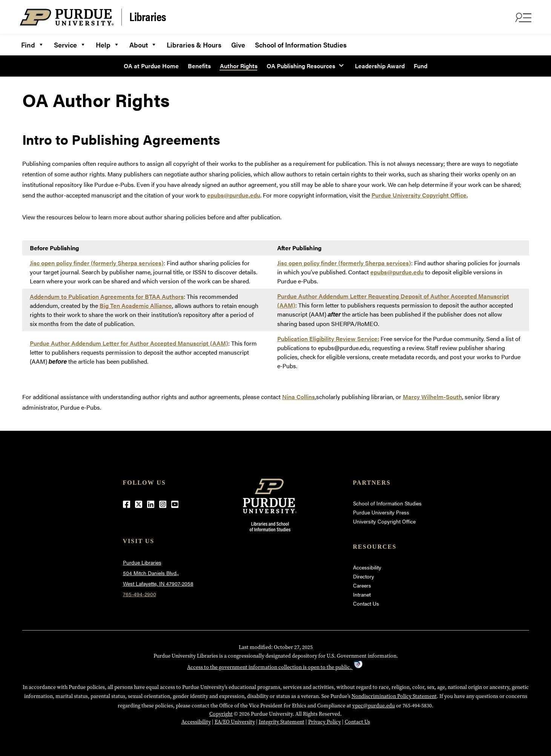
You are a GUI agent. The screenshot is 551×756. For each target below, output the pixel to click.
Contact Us (366, 603)
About (143, 44)
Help (108, 44)
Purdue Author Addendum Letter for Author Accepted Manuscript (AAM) (129, 343)
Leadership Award (380, 66)
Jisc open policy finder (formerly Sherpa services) (97, 263)
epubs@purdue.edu (234, 195)
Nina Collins (299, 397)
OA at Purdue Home (151, 66)
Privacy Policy (325, 722)
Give (238, 45)
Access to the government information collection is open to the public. (275, 667)
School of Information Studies (301, 45)
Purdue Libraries (142, 562)
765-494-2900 (140, 594)
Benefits (199, 66)
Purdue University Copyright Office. (420, 195)
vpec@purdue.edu (374, 705)
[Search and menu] (522, 17)
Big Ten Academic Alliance (136, 305)
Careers (362, 585)
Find (33, 44)
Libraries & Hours (194, 45)
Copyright (221, 714)
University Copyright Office (384, 521)
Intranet (362, 594)
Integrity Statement (282, 722)
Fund (421, 66)
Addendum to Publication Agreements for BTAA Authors (107, 296)
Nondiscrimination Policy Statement (394, 696)
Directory (364, 576)
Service (70, 44)
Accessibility (367, 567)
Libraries (148, 17)
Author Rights (239, 66)
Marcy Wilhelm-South (432, 397)
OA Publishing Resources (301, 66)
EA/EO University (235, 722)
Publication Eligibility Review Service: (328, 339)
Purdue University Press (381, 512)
